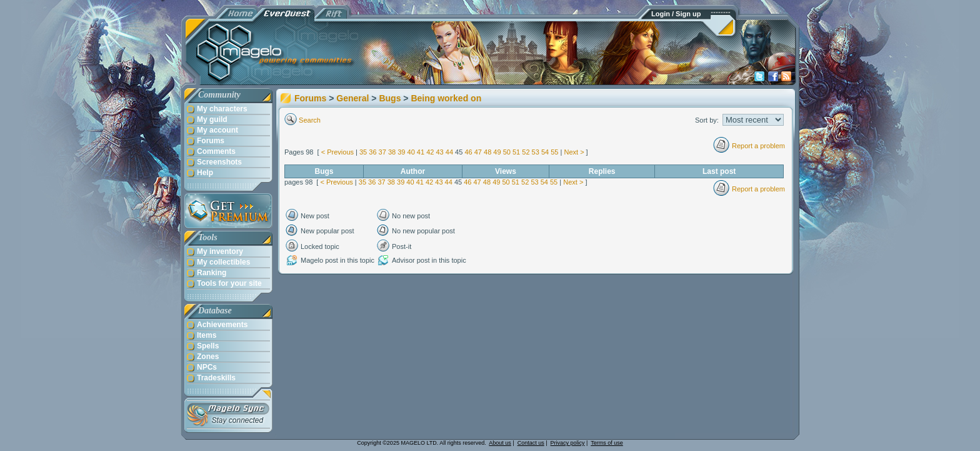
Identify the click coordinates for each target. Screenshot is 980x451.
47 (478, 152)
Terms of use (607, 443)
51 (516, 152)
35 (363, 152)
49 (497, 152)
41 (421, 152)
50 (507, 152)
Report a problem (758, 146)
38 (392, 152)
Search (310, 120)
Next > (574, 152)
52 (526, 152)
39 (401, 152)
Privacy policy (568, 443)
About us (500, 443)
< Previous (337, 152)
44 (449, 152)
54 (545, 152)
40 (411, 152)
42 (430, 152)
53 (536, 152)
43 (439, 152)
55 (554, 152)
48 (487, 152)
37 (382, 152)
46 (468, 152)
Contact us (531, 443)
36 (372, 152)
